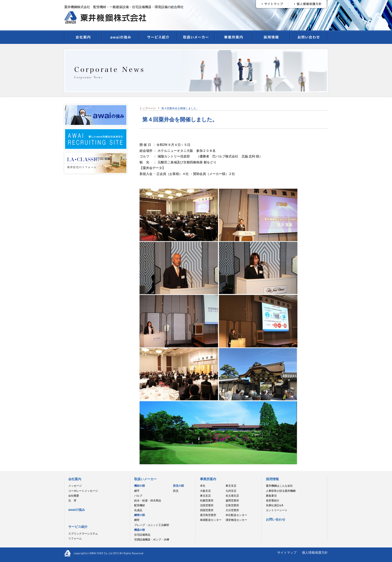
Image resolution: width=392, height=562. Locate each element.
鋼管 (137, 520)
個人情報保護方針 (315, 553)
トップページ (148, 108)
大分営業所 (232, 510)
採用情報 (271, 40)
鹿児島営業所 (208, 515)
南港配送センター (211, 520)
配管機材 (140, 505)
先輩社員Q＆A (275, 505)
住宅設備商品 (142, 535)
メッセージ (75, 486)
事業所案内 (234, 40)
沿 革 (72, 500)
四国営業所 (207, 510)
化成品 (138, 510)
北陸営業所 (207, 505)
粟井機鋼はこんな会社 (279, 486)
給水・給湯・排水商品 (148, 500)
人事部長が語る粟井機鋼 (281, 491)
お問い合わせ (309, 40)
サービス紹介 (158, 40)
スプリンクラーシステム (83, 534)
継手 (137, 491)
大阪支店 (205, 491)
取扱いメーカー (196, 40)
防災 (176, 491)
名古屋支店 (232, 496)
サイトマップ (287, 553)
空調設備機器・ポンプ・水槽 (152, 540)
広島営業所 (232, 505)
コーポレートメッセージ (83, 491)
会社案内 (83, 40)
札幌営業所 (207, 500)
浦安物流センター (236, 520)
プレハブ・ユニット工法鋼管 (152, 525)
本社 (203, 486)
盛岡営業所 (232, 500)
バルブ (138, 496)
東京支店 (231, 486)
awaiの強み (121, 40)
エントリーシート (277, 510)
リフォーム (75, 538)
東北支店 (205, 496)
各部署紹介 (273, 500)
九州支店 (231, 491)
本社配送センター (236, 515)
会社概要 (74, 496)
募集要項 (271, 496)
